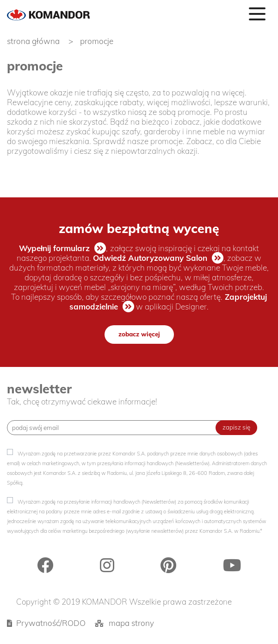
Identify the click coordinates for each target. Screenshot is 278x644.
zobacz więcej (139, 334)
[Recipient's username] (118, 428)
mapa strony (131, 623)
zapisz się (236, 427)
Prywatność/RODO (51, 623)
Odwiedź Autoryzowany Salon (150, 258)
